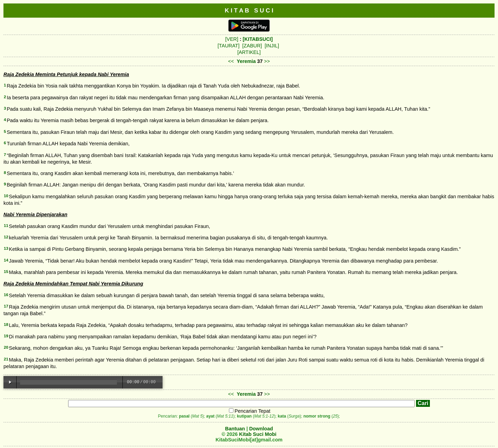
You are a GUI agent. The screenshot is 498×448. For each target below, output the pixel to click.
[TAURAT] (228, 46)
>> (267, 61)
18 (6, 324)
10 (6, 196)
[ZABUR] (252, 46)
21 (6, 359)
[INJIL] (272, 46)
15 (6, 272)
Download (261, 429)
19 (6, 336)
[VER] (232, 39)
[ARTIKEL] (249, 52)
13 (6, 248)
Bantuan (235, 429)
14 (6, 260)
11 (6, 226)
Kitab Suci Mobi (258, 434)
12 (6, 237)
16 (6, 295)
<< (231, 61)
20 (6, 347)
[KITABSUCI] (258, 39)
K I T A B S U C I (249, 10)
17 (6, 306)
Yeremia (246, 61)
